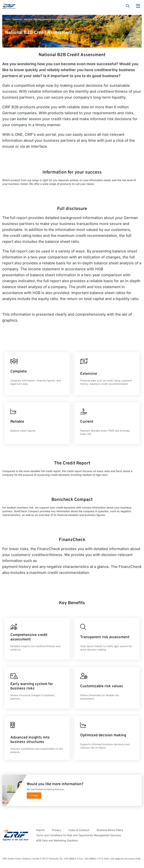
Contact (34, 795)
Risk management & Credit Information (51, 19)
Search (128, 6)
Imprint (40, 830)
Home (8, 19)
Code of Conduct (79, 830)
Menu (138, 6)
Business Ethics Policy (110, 830)
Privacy (57, 830)
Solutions (28, 19)
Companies (17, 19)
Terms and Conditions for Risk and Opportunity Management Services (78, 835)
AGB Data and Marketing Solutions (57, 840)
